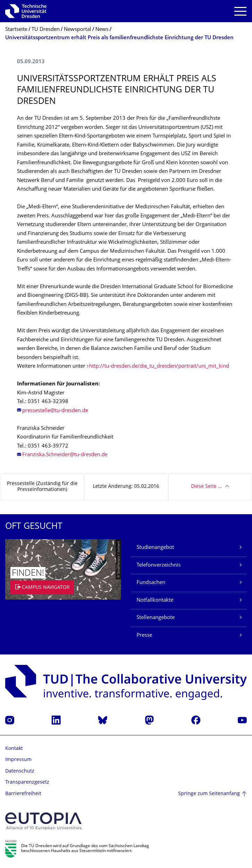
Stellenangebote (156, 618)
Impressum (18, 760)
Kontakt (14, 749)
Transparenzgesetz (27, 782)
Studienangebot (155, 548)
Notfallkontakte (155, 600)
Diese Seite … (206, 487)
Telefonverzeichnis (159, 565)
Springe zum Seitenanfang (209, 794)
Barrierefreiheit (23, 794)
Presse (144, 636)
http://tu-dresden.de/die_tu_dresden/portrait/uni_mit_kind (159, 366)
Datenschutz (20, 771)
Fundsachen (151, 583)
